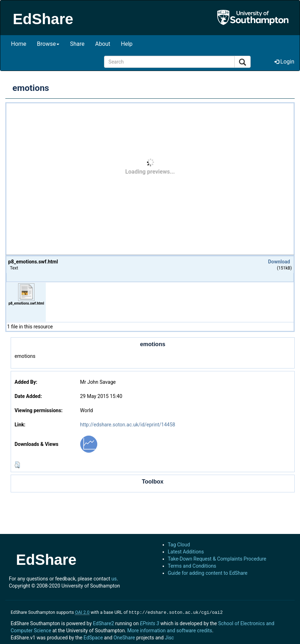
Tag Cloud (179, 545)
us (114, 579)
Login (284, 62)
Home (19, 44)
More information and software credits (170, 630)
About (103, 44)
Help (127, 44)
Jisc (169, 637)
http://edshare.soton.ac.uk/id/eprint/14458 (127, 425)
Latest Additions (186, 552)
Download (279, 262)
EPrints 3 (149, 623)
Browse (48, 44)
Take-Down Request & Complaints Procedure (217, 559)
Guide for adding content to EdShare (208, 573)
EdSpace (93, 637)
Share (77, 44)
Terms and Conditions (192, 566)
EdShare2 (103, 623)
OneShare (124, 637)
